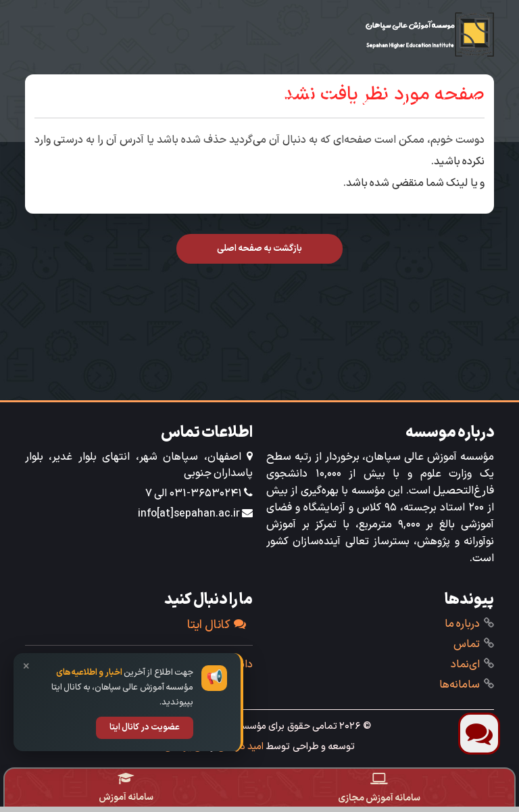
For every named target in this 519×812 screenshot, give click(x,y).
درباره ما (462, 624)
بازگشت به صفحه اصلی (260, 248)
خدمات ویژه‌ (464, 128)
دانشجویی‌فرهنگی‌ (212, 101)
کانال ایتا (217, 625)
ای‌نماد (465, 665)
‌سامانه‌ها (460, 685)
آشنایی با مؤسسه (455, 101)
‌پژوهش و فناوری (300, 101)
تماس (467, 644)
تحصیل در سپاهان (120, 101)
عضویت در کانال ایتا (145, 727)
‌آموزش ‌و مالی (379, 101)
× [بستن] (26, 667)
